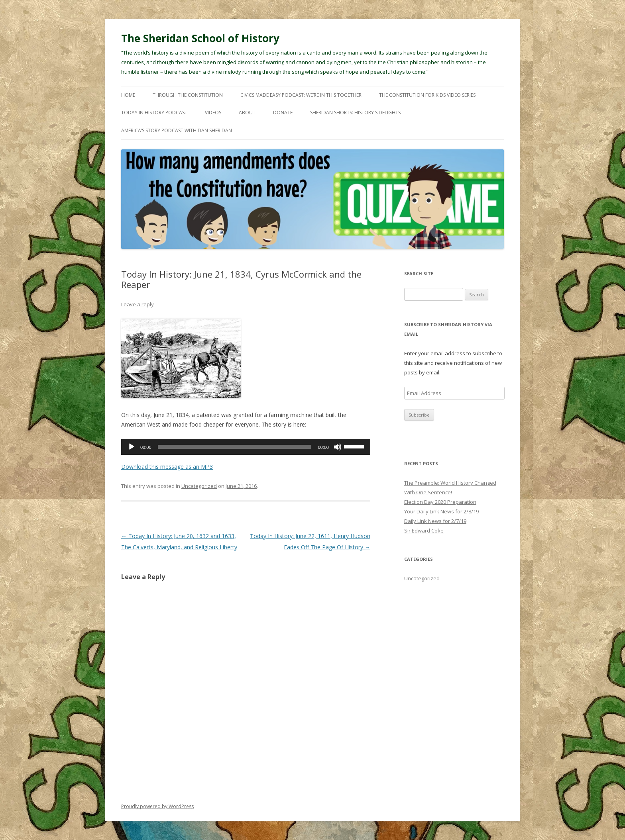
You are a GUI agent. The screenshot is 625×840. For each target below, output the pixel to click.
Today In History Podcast (154, 113)
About (247, 113)
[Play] (132, 447)
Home (128, 95)
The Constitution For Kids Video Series (427, 95)
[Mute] (338, 447)
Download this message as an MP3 (167, 467)
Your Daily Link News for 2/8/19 (441, 511)
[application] (246, 447)
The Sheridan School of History (200, 38)
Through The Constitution (188, 95)
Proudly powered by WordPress (157, 806)
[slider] (235, 447)
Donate (283, 113)
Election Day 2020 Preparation (440, 502)
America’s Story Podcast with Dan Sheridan (177, 130)
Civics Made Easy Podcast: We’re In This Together (301, 95)
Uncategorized (199, 486)
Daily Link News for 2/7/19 (435, 521)
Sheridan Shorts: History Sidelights (355, 113)
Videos (213, 113)
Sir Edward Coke (424, 531)
